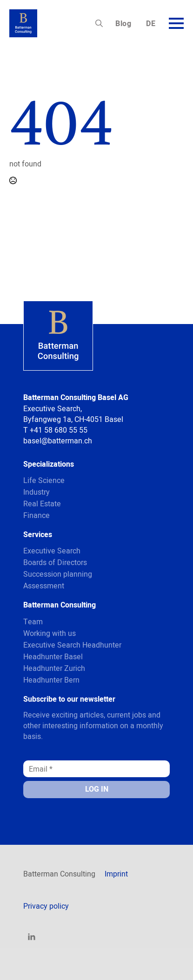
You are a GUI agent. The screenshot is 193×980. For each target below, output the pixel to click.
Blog (123, 24)
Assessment (44, 586)
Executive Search (52, 551)
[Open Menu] (176, 23)
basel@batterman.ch (58, 441)
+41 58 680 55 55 (59, 430)
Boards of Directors (55, 562)
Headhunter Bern (51, 680)
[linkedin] (32, 937)
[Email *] (96, 769)
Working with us (50, 633)
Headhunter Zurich (54, 668)
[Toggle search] (99, 23)
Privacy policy (46, 906)
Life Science (44, 480)
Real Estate (42, 504)
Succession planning (58, 574)
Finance (37, 515)
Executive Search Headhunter (72, 645)
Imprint (116, 874)
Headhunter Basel (53, 656)
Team (33, 621)
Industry (37, 492)
